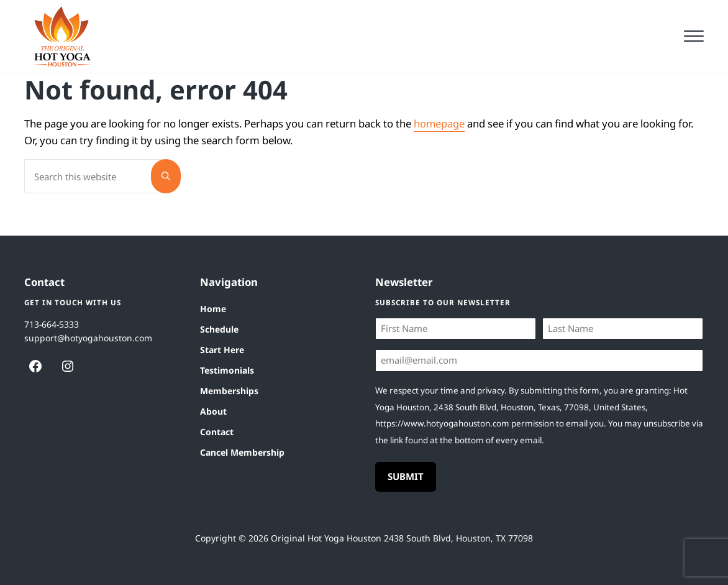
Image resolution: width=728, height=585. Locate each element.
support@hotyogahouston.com (89, 336)
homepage (439, 139)
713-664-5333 (52, 322)
